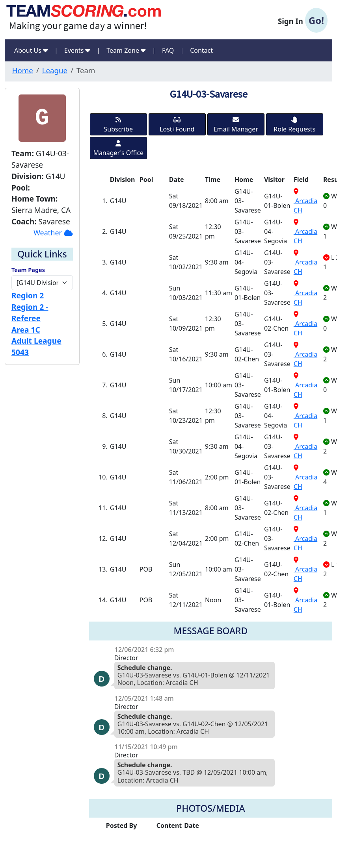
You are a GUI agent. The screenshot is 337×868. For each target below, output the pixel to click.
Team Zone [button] (126, 50)
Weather (53, 233)
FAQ (168, 50)
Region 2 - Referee (30, 313)
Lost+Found (177, 125)
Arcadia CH (305, 201)
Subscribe (118, 125)
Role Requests (294, 125)
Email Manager (236, 125)
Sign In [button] (303, 20)
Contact (201, 50)
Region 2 (28, 295)
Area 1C (26, 330)
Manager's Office (118, 149)
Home (23, 70)
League (55, 70)
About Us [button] (31, 50)
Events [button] (77, 50)
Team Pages (28, 270)
